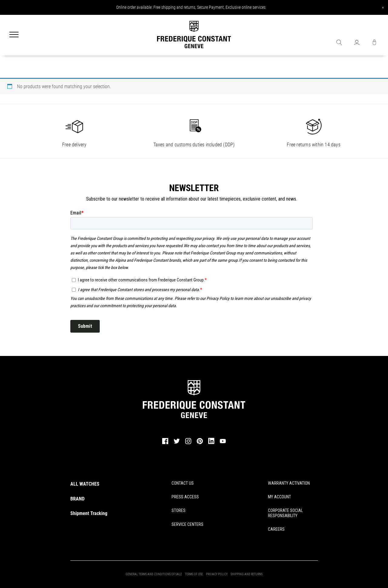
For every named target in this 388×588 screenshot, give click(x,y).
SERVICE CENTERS (187, 524)
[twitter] (177, 443)
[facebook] (165, 443)
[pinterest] (200, 443)
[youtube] (223, 442)
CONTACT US (183, 483)
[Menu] (14, 35)
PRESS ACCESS (185, 497)
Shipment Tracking (89, 513)
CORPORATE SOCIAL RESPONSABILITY (285, 513)
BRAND (77, 499)
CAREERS (276, 529)
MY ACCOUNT (279, 497)
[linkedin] (211, 444)
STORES (179, 510)
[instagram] (188, 443)
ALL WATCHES (85, 484)
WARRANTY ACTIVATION (289, 483)
